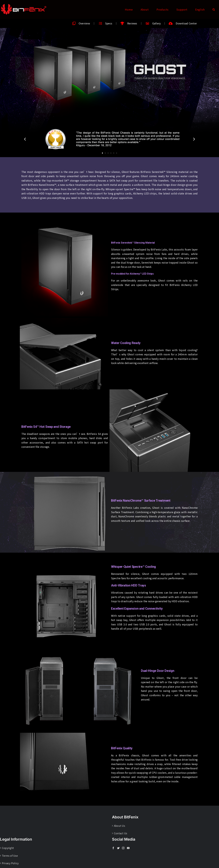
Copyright (8, 848)
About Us (119, 826)
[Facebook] (113, 848)
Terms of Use (10, 856)
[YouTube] (128, 848)
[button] (214, 9)
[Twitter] (118, 848)
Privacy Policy (10, 863)
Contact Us (121, 833)
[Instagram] (123, 848)
